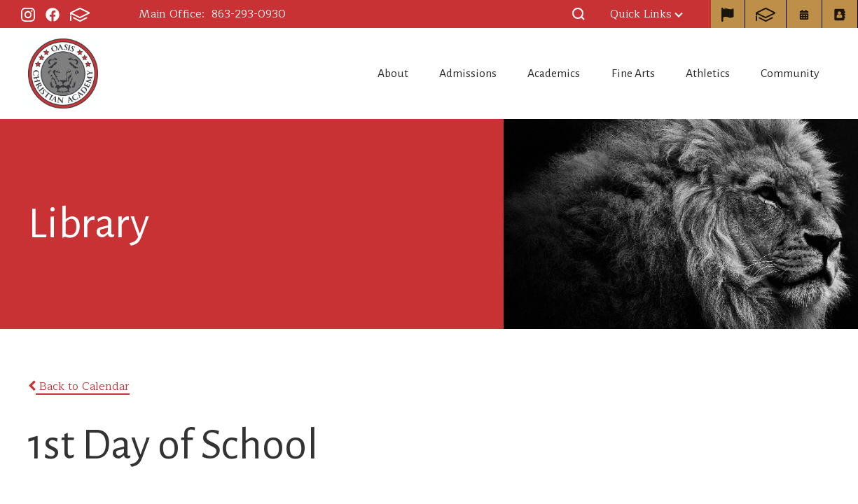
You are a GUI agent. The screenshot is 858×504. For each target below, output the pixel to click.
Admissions (407, 73)
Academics (508, 73)
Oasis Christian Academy (63, 73)
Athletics (691, 73)
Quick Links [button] (646, 14)
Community (789, 73)
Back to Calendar (79, 386)
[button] (579, 14)
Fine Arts (602, 73)
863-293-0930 (249, 14)
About (317, 73)
